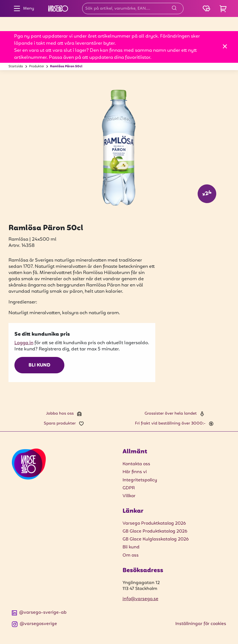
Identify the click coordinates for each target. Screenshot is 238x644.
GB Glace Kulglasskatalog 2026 (156, 539)
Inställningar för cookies (201, 624)
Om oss (131, 555)
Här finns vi (135, 472)
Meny (22, 8)
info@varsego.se (140, 599)
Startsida (16, 66)
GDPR (129, 488)
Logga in (24, 343)
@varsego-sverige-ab (39, 613)
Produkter (37, 66)
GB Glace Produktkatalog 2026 (155, 531)
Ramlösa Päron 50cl (66, 66)
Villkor (129, 496)
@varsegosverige (34, 624)
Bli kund (39, 365)
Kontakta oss (136, 464)
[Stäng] (225, 46)
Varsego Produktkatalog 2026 (154, 524)
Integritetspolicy (140, 480)
